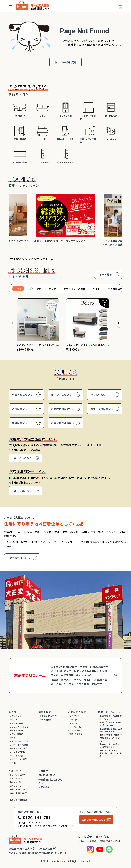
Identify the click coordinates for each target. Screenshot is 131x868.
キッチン (73, 723)
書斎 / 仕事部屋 (76, 734)
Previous (12, 219)
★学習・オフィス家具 (19, 745)
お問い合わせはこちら (94, 820)
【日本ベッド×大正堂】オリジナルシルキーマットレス (111, 753)
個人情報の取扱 (47, 775)
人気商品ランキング (48, 716)
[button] (13, 325)
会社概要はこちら (20, 558)
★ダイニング (16, 716)
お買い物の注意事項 (63, 423)
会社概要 (43, 771)
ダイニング (74, 716)
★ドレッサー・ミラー (19, 741)
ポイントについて (61, 395)
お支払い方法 (98, 395)
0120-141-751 (37, 818)
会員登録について (22, 395)
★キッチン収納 (16, 723)
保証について (20, 423)
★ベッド (14, 738)
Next (119, 219)
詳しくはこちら (23, 458)
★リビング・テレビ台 (19, 727)
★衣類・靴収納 (16, 734)
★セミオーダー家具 (18, 759)
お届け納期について (63, 409)
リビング (73, 720)
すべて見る (106, 275)
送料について (20, 409)
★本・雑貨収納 (16, 731)
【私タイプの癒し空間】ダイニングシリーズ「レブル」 (111, 738)
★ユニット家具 (16, 756)
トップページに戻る (65, 62)
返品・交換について (102, 409)
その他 (13, 763)
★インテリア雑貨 (17, 752)
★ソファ (14, 720)
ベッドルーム (75, 727)
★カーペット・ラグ (18, 749)
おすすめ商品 (45, 720)
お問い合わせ (46, 787)
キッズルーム (75, 731)
